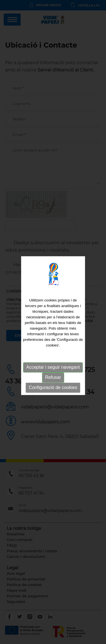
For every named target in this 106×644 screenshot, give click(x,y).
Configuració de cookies (53, 389)
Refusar (53, 379)
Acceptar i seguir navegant (53, 369)
